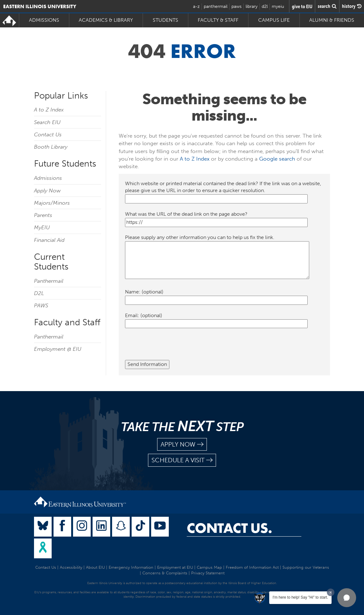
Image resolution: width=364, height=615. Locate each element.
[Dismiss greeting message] (331, 592)
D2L (39, 293)
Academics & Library (106, 20)
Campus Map (209, 567)
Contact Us (48, 134)
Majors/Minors (52, 203)
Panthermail (49, 281)
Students (165, 20)
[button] (347, 598)
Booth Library (51, 147)
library (252, 6)
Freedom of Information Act (252, 567)
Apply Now (47, 191)
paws (236, 6)
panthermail (216, 6)
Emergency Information (131, 567)
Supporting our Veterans (306, 567)
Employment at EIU (175, 567)
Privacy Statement (208, 573)
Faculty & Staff (218, 20)
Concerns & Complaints (165, 573)
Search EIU (47, 122)
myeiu (278, 6)
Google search (277, 159)
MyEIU (42, 227)
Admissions (44, 20)
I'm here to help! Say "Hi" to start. (300, 597)
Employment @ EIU (58, 349)
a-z (196, 6)
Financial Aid (49, 240)
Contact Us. (229, 528)
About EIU (95, 567)
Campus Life (274, 20)
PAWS (41, 305)
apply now (182, 444)
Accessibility (71, 567)
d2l (265, 6)
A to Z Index (49, 110)
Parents (43, 215)
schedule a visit (182, 460)
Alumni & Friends (332, 20)
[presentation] (173, 348)
